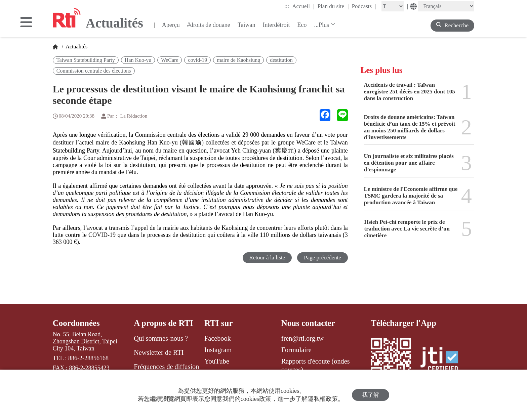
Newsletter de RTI (159, 352)
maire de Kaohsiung (238, 60)
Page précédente (322, 258)
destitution (281, 60)
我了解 (371, 395)
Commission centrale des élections (94, 71)
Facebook (218, 338)
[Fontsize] (393, 6)
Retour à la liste (267, 258)
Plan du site (333, 6)
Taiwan (247, 25)
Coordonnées (76, 323)
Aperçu (171, 25)
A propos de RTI (164, 323)
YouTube (217, 361)
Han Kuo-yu (138, 60)
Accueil (303, 6)
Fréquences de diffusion (166, 367)
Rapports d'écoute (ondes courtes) (316, 365)
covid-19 (197, 60)
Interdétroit (276, 25)
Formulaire (296, 350)
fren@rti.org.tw (302, 338)
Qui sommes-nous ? (161, 338)
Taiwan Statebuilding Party (86, 60)
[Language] (446, 6)
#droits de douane (209, 25)
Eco (302, 25)
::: (287, 6)
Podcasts (364, 6)
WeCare (170, 60)
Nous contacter (308, 323)
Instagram (218, 350)
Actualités (76, 47)
